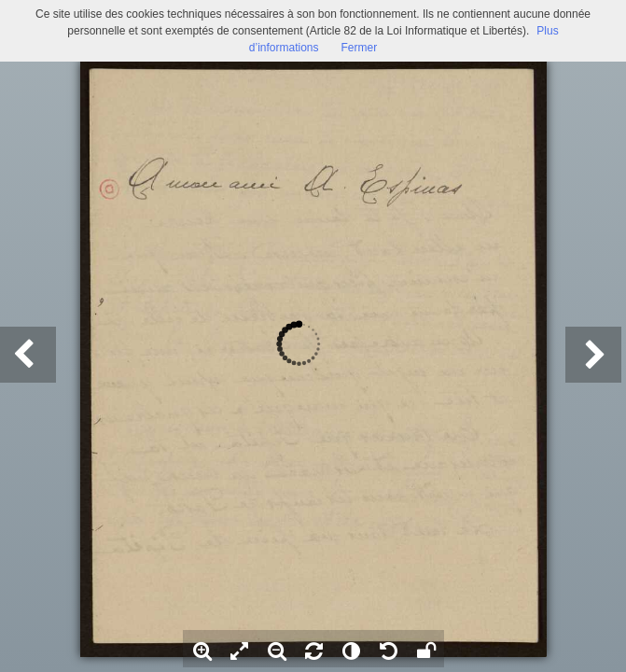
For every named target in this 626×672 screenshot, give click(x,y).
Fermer (360, 48)
